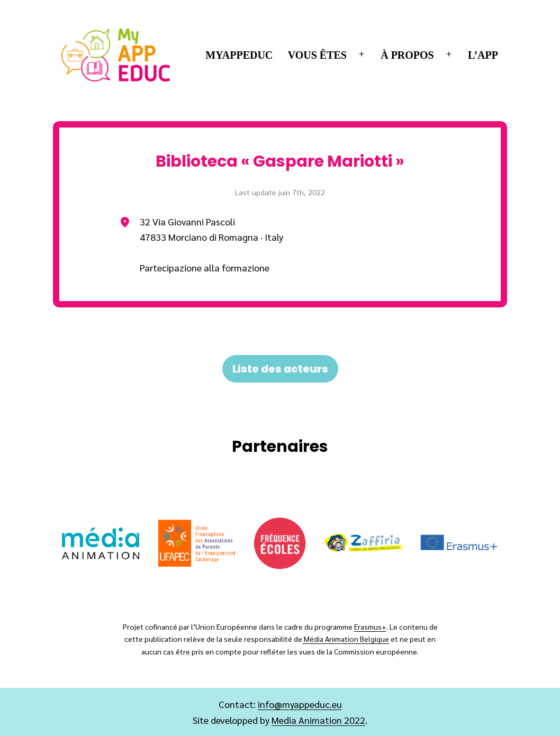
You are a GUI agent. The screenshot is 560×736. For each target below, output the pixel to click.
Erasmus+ (370, 626)
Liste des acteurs (280, 369)
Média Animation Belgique (346, 639)
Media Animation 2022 (318, 720)
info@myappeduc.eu (300, 704)
